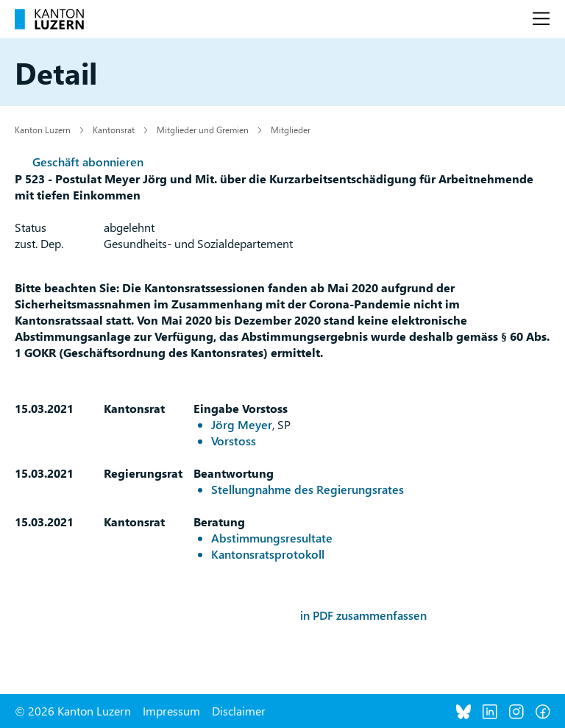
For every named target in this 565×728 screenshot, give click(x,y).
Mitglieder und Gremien (203, 130)
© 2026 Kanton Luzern (73, 711)
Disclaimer (239, 711)
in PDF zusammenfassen (363, 615)
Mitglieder (291, 130)
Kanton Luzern (43, 130)
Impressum (171, 711)
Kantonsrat (114, 130)
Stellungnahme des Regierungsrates (308, 489)
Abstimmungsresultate (272, 538)
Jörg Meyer (242, 424)
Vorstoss (234, 441)
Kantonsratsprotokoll (268, 554)
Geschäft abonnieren (88, 162)
